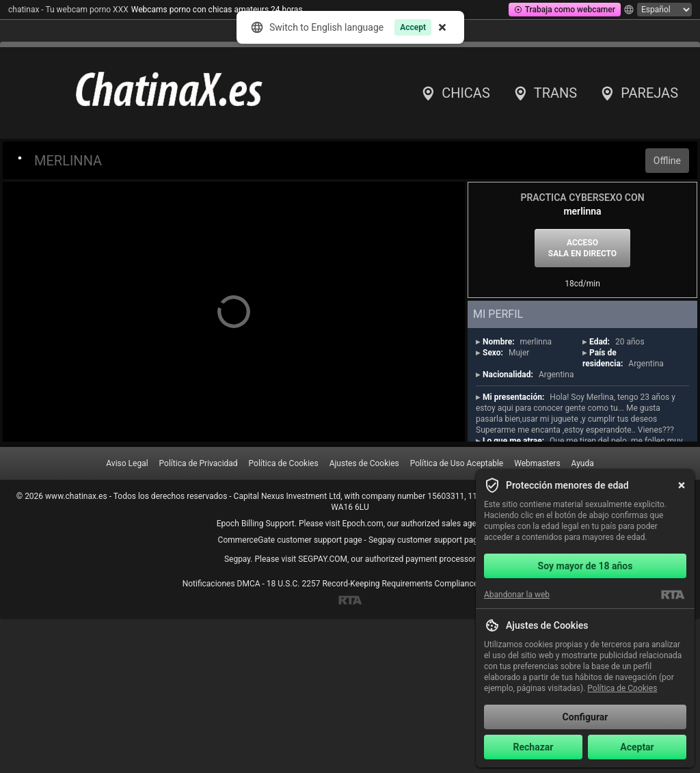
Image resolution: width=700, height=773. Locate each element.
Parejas (638, 93)
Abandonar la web (517, 595)
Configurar (585, 717)
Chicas (455, 93)
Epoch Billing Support (256, 524)
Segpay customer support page (426, 540)
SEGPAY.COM (323, 559)
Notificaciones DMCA (221, 584)
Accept (412, 27)
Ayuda (583, 463)
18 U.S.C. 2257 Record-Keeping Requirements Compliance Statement (392, 584)
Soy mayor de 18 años (585, 566)
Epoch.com (363, 524)
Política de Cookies (284, 463)
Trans (544, 93)
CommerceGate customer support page (290, 540)
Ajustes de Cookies (364, 463)
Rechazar (534, 747)
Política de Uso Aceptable (457, 463)
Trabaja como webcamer (565, 10)
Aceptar (637, 747)
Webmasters (537, 463)
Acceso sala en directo (582, 248)
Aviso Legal (127, 463)
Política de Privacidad (199, 463)
